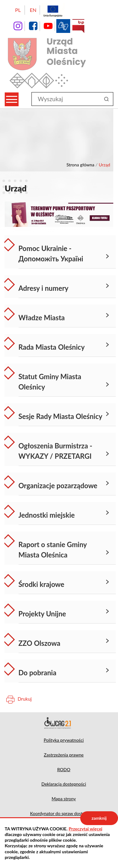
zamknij (99, 818)
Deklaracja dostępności (59, 723)
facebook (33, 26)
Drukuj (25, 699)
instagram (18, 26)
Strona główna (80, 165)
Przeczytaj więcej (85, 829)
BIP (78, 26)
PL (18, 10)
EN (33, 10)
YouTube (48, 26)
